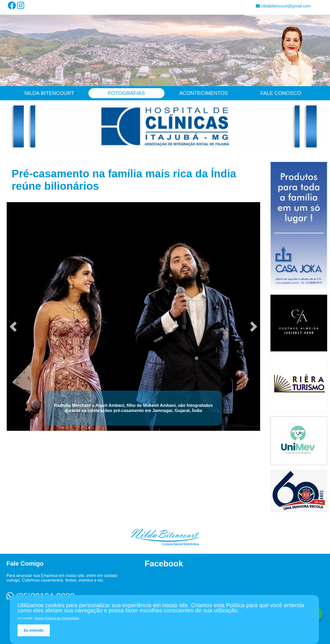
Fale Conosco (281, 93)
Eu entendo (34, 630)
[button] (13, 327)
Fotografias (126, 93)
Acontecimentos (204, 93)
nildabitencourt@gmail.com (283, 6)
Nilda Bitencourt (49, 93)
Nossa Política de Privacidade (57, 618)
